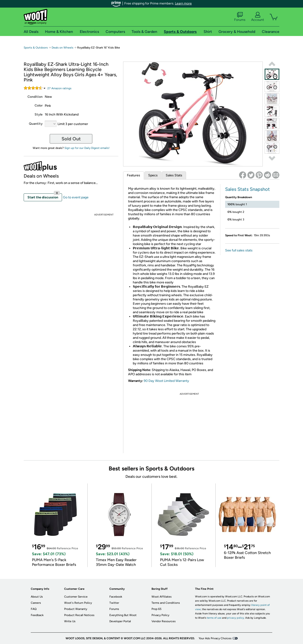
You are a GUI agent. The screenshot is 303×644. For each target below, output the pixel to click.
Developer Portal (120, 621)
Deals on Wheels (62, 48)
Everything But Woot (123, 615)
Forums (240, 17)
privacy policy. (236, 618)
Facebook (116, 597)
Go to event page (76, 197)
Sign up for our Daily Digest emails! (87, 148)
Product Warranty (76, 609)
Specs (153, 175)
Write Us (70, 621)
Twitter (114, 603)
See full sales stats (239, 250)
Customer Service (76, 597)
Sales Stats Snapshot (247, 189)
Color (39, 105)
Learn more (183, 3)
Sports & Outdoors (36, 48)
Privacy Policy (160, 615)
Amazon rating (59, 88)
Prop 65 (156, 609)
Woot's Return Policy (78, 603)
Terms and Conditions (166, 603)
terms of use (214, 618)
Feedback (37, 615)
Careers (36, 603)
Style (39, 114)
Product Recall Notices (79, 615)
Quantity (36, 124)
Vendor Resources (164, 621)
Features (134, 175)
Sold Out (71, 139)
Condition (35, 97)
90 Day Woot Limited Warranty (166, 381)
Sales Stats (174, 175)
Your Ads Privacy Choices (215, 638)
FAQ (34, 609)
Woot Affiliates (162, 597)
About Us (37, 597)
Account (258, 17)
